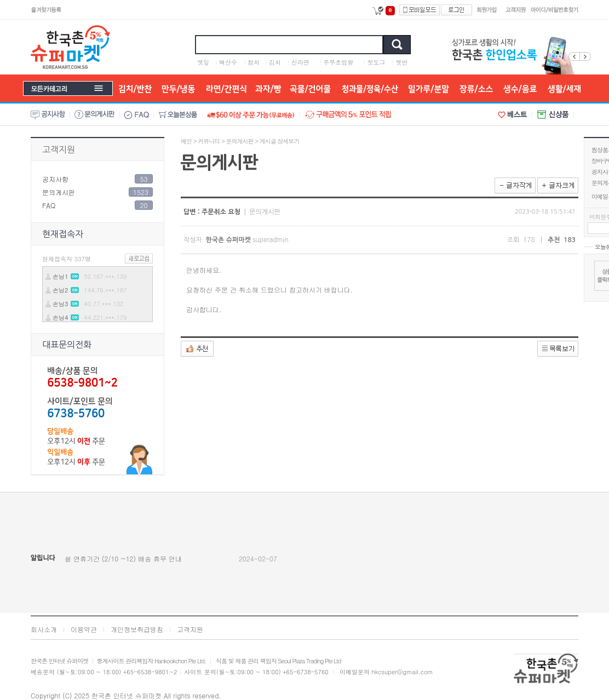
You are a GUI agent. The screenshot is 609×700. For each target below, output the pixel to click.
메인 (186, 141)
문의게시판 (59, 192)
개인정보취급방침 (137, 629)
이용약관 (84, 629)
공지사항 (55, 179)
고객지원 (59, 150)
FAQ (49, 205)
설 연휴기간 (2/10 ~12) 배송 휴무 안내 (123, 558)
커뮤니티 (209, 141)
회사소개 (44, 629)
